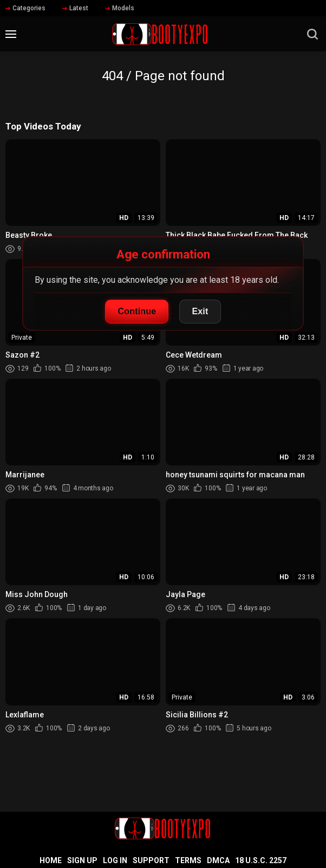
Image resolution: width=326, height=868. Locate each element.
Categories (25, 8)
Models (120, 8)
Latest (75, 8)
